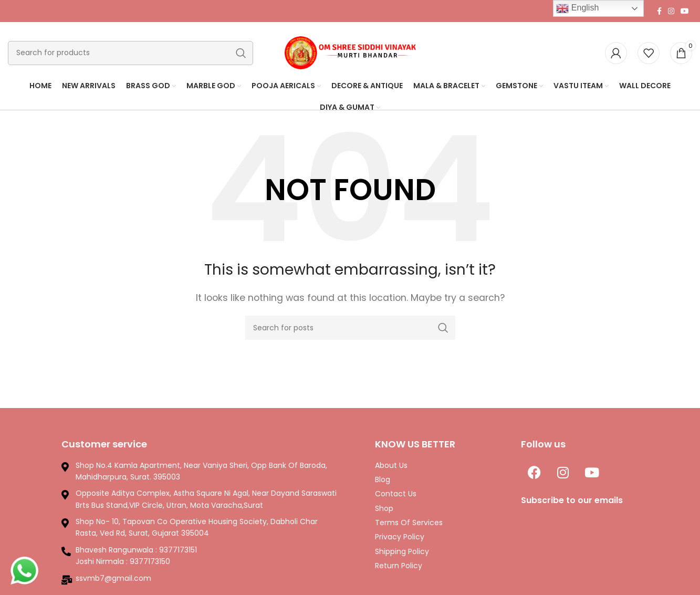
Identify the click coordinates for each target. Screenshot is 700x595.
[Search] (130, 53)
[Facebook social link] (659, 11)
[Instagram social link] (671, 11)
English (577, 8)
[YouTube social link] (685, 11)
